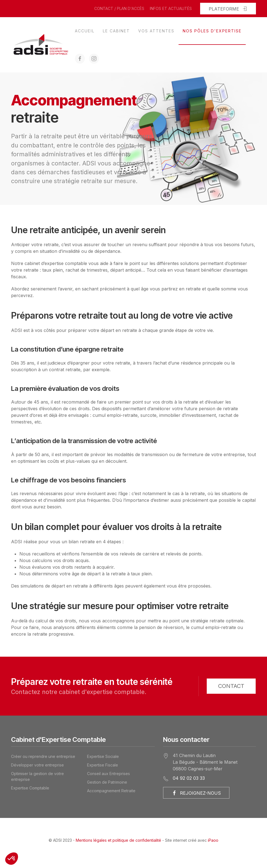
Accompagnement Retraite (111, 791)
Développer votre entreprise (37, 765)
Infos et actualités (171, 8)
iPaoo (213, 840)
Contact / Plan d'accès (119, 8)
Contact (231, 686)
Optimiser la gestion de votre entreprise (37, 776)
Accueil (85, 31)
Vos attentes (156, 31)
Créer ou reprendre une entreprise (43, 756)
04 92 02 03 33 (189, 778)
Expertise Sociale (103, 756)
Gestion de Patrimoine (107, 782)
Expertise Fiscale (103, 765)
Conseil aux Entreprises (108, 774)
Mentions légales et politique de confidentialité (118, 840)
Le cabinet (116, 31)
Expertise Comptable (30, 788)
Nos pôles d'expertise (212, 31)
